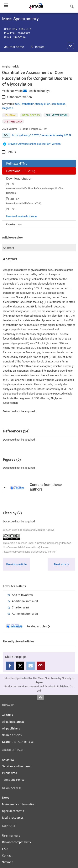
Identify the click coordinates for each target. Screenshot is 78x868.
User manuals (11, 835)
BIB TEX (14, 199)
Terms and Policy (13, 780)
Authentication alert (25, 614)
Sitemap (8, 862)
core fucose (58, 104)
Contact (7, 855)
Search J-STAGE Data (18, 742)
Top (40, 697)
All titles (7, 715)
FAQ (5, 849)
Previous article (16, 564)
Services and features (16, 766)
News (6, 797)
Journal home (14, 47)
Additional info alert (25, 601)
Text (13, 209)
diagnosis (8, 108)
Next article (62, 564)
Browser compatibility (17, 842)
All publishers (11, 728)
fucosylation (43, 104)
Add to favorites (22, 595)
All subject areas (13, 722)
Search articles (12, 735)
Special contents (13, 811)
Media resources (13, 817)
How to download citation (21, 216)
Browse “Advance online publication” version (34, 144)
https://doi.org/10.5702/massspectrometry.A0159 (42, 135)
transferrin (28, 104)
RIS (12, 184)
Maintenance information (19, 804)
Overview (8, 760)
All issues (38, 47)
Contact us (14, 224)
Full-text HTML (17, 163)
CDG (18, 104)
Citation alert (20, 607)
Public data (10, 773)
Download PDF (21, 171)
